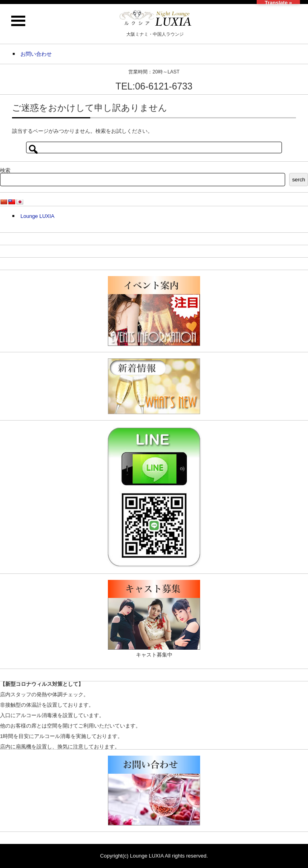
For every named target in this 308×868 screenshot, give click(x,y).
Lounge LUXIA (37, 216)
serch (299, 180)
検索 (5, 170)
